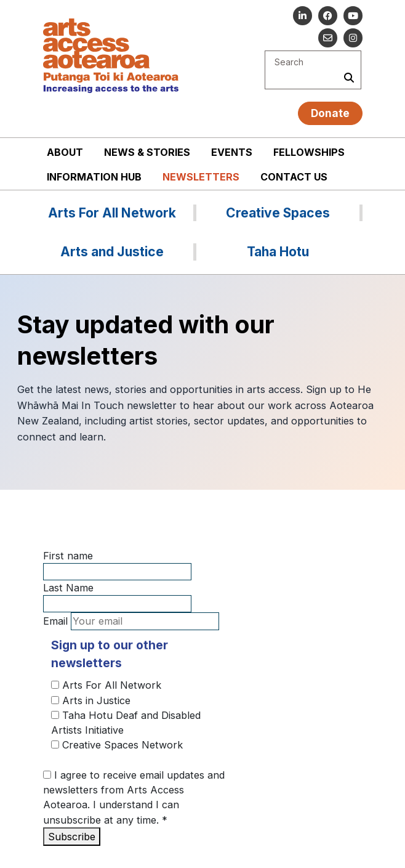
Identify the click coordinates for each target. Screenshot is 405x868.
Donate (330, 113)
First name (68, 556)
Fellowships (309, 152)
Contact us (294, 177)
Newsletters (201, 177)
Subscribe (72, 837)
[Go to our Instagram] (353, 38)
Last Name (68, 588)
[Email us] (328, 38)
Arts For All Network (106, 685)
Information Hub (94, 177)
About (65, 152)
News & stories (147, 152)
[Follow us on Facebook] (328, 16)
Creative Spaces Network (117, 745)
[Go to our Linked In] (303, 16)
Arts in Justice (91, 700)
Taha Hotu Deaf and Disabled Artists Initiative (126, 723)
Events (232, 152)
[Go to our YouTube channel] (353, 16)
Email (55, 621)
